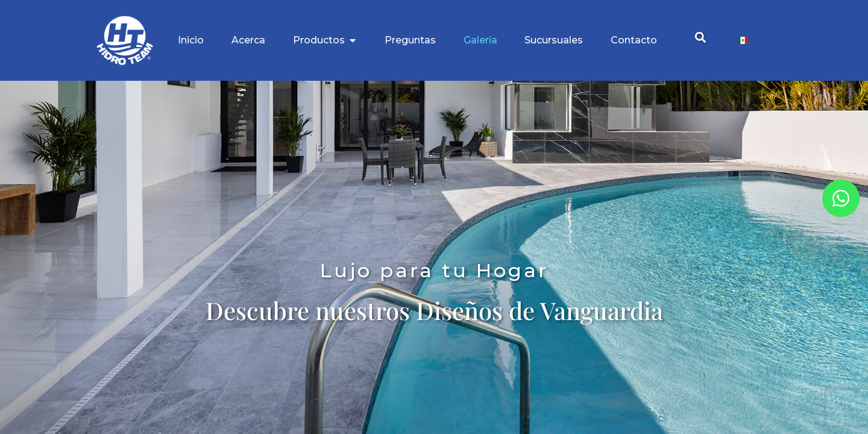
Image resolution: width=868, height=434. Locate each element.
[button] (700, 38)
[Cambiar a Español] (743, 41)
